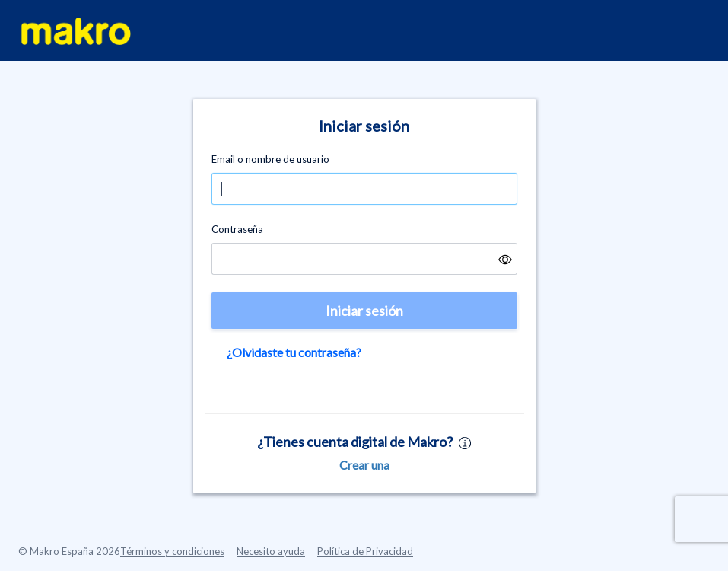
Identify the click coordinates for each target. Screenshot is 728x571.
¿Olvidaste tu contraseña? (294, 352)
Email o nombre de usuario (270, 159)
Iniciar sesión (364, 311)
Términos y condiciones (172, 551)
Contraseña (237, 229)
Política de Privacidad (365, 551)
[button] (505, 259)
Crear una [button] (364, 465)
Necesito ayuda (271, 551)
